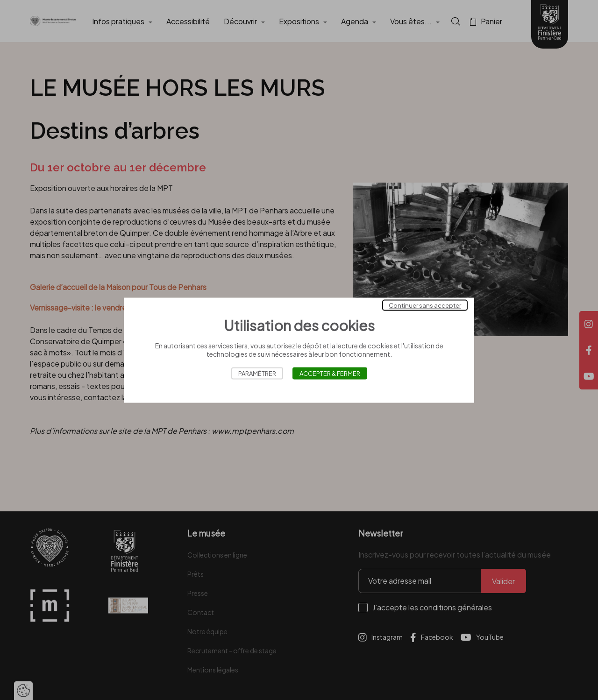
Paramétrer (257, 373)
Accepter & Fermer (330, 373)
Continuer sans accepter (425, 305)
